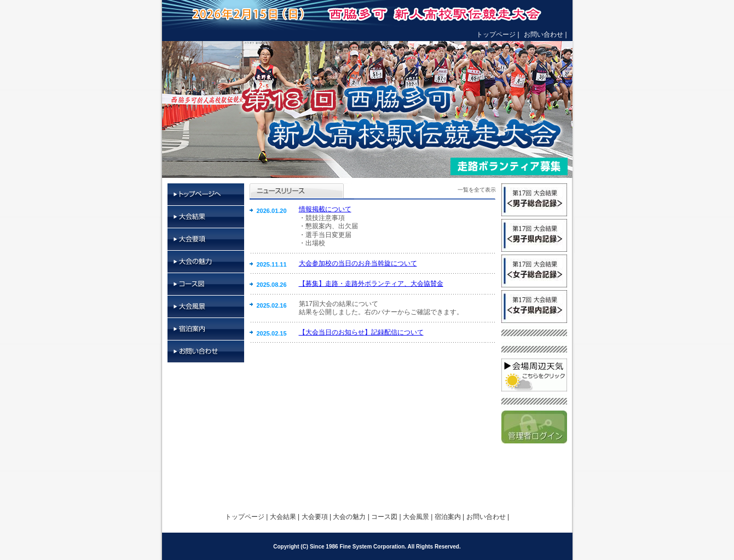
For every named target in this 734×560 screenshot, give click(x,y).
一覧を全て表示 (477, 190)
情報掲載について (325, 209)
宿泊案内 (206, 329)
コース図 (206, 284)
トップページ (496, 34)
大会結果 (206, 217)
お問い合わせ (544, 34)
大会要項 (206, 239)
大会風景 (206, 307)
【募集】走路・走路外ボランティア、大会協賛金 (371, 284)
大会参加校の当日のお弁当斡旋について (358, 263)
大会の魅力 (206, 262)
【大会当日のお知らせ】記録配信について (361, 332)
